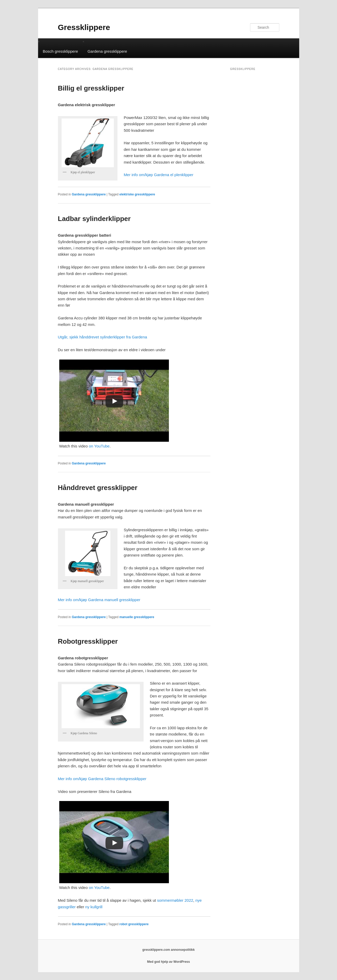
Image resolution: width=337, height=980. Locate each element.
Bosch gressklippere (60, 51)
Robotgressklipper (88, 641)
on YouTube (99, 446)
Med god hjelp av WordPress (169, 962)
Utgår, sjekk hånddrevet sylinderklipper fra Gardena (103, 337)
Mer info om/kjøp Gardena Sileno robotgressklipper (102, 779)
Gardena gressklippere (107, 51)
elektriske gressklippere (137, 194)
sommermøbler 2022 (175, 900)
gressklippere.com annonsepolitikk (168, 950)
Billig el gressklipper (91, 88)
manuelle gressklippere (137, 617)
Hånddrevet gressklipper (98, 488)
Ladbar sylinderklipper (94, 219)
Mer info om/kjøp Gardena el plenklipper (159, 175)
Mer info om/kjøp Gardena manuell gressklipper (99, 600)
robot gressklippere (134, 924)
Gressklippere (84, 27)
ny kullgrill (94, 907)
